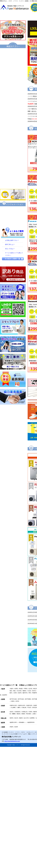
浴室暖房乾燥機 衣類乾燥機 (13, 131)
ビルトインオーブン (13, 158)
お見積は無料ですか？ (12, 240)
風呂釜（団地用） (13, 98)
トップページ (9, 16)
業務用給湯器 (13, 105)
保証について (13, 210)
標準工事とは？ (10, 244)
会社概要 (27, 16)
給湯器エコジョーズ (13, 65)
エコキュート (13, 51)
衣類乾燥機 (13, 125)
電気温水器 (13, 85)
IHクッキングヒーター (13, 151)
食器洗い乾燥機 (13, 171)
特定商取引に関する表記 (13, 216)
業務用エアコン (13, 185)
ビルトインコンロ (13, 145)
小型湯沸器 (13, 91)
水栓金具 (13, 138)
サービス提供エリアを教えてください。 (14, 254)
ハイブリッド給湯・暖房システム (13, 71)
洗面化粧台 (13, 118)
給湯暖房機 (13, 78)
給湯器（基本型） (13, 58)
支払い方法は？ (10, 249)
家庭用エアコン (13, 178)
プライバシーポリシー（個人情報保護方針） (13, 223)
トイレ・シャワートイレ (13, 111)
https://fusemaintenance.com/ (12, 741)
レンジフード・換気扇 (13, 165)
